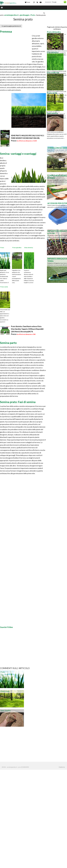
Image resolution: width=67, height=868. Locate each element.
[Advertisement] (22, 13)
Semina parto (8, 343)
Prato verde (5, 691)
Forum (27, 2)
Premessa (6, 31)
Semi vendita (6, 711)
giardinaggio (25, 15)
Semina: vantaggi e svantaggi (18, 154)
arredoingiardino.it (11, 15)
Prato (33, 15)
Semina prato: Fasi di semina (18, 402)
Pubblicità (62, 767)
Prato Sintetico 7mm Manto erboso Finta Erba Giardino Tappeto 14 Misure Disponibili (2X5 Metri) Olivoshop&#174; (27, 329)
